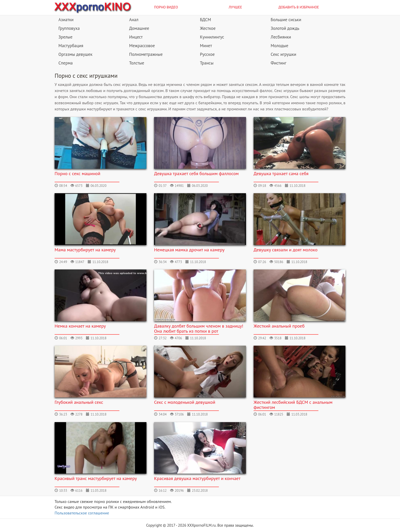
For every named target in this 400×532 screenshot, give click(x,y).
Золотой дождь (285, 28)
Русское (207, 54)
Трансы (207, 63)
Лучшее (235, 7)
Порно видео (166, 7)
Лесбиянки (281, 37)
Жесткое (208, 28)
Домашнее (139, 28)
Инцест (136, 37)
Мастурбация (71, 46)
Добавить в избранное (299, 7)
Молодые (279, 46)
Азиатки (66, 20)
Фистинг (278, 63)
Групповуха (69, 28)
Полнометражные (146, 54)
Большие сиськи (286, 20)
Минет (206, 46)
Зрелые (65, 37)
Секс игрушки (283, 54)
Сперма (66, 63)
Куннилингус (212, 37)
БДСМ (206, 20)
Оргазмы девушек (75, 54)
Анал (134, 20)
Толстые (137, 63)
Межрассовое (142, 46)
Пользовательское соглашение (82, 513)
